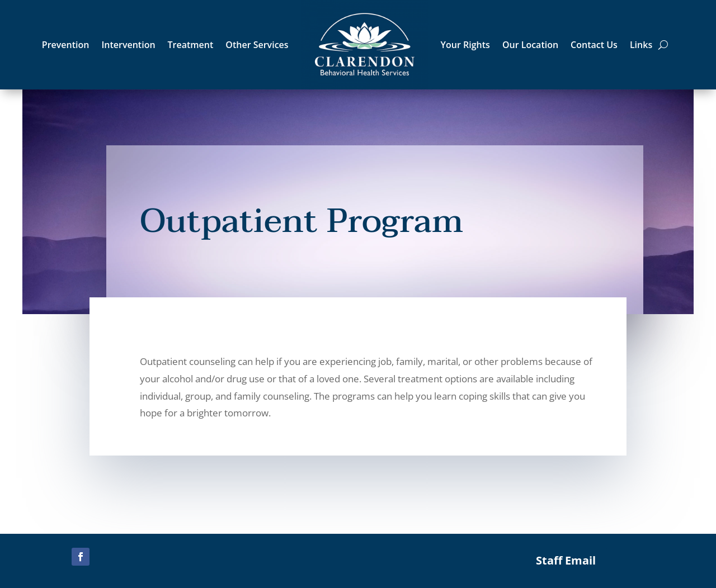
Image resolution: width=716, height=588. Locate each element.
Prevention (66, 45)
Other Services (257, 45)
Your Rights (465, 45)
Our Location (530, 45)
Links (641, 45)
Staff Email (566, 560)
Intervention (128, 45)
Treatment (191, 45)
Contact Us (594, 45)
